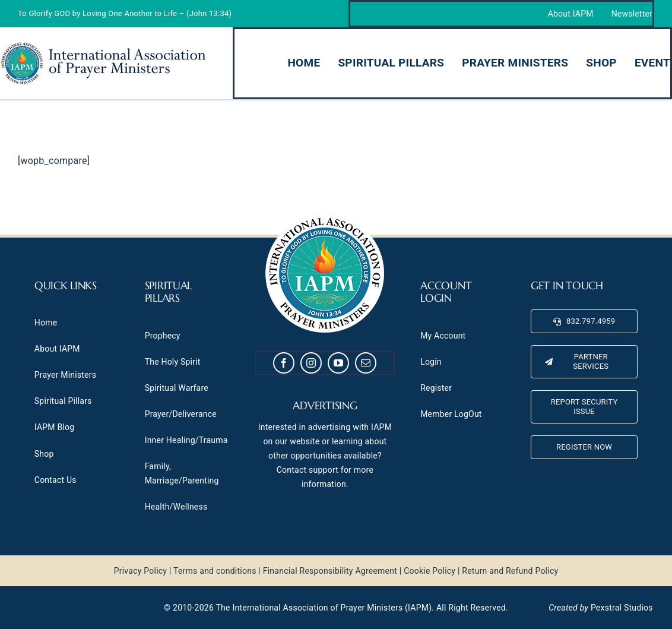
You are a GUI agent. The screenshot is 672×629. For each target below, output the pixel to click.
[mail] (366, 363)
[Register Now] (584, 447)
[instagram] (311, 363)
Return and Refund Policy (510, 571)
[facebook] (284, 363)
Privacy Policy (141, 571)
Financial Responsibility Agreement (330, 571)
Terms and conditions (215, 571)
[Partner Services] (584, 362)
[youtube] (338, 363)
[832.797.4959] (584, 321)
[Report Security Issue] (584, 407)
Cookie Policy (429, 571)
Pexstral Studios (622, 608)
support (324, 470)
